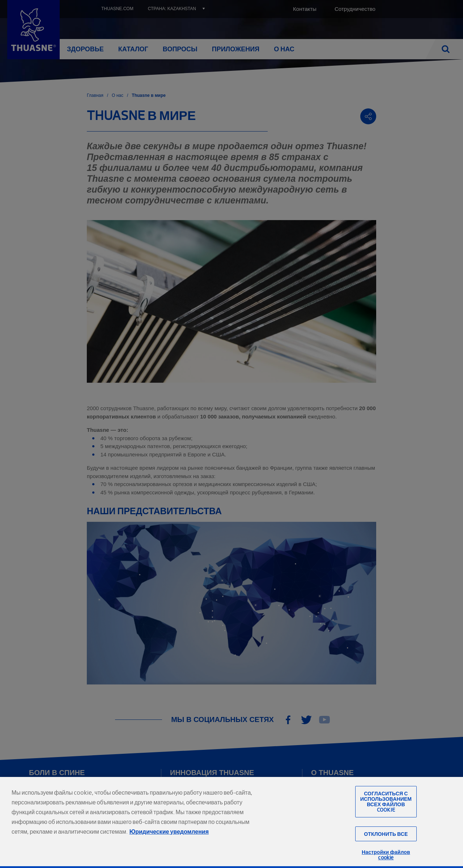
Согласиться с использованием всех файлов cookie (386, 814)
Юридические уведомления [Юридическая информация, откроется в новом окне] (169, 844)
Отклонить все (386, 846)
